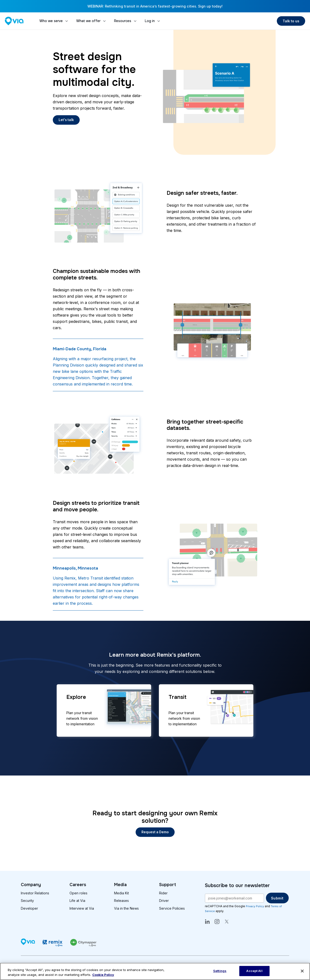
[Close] (302, 971)
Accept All (254, 971)
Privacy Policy (256, 906)
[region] (155, 971)
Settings (220, 971)
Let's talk (66, 120)
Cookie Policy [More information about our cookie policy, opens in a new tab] (103, 975)
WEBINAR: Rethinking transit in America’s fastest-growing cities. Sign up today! (155, 6)
